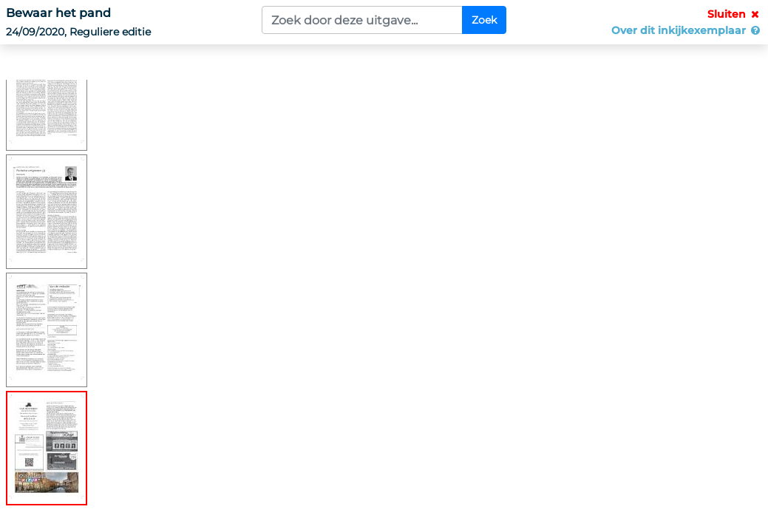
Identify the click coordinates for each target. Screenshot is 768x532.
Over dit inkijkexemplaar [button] (687, 30)
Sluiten (735, 14)
